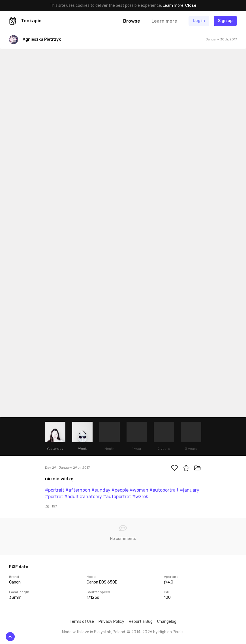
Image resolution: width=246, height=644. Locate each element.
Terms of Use (82, 622)
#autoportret (117, 497)
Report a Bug (141, 622)
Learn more (173, 6)
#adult (71, 497)
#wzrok (140, 497)
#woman (139, 490)
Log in (199, 21)
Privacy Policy (111, 622)
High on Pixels (171, 632)
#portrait (55, 490)
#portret (54, 497)
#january (190, 490)
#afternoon (78, 490)
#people (120, 490)
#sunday (101, 490)
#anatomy (91, 497)
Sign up (225, 21)
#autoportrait (164, 490)
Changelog (167, 622)
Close (191, 6)
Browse (132, 21)
